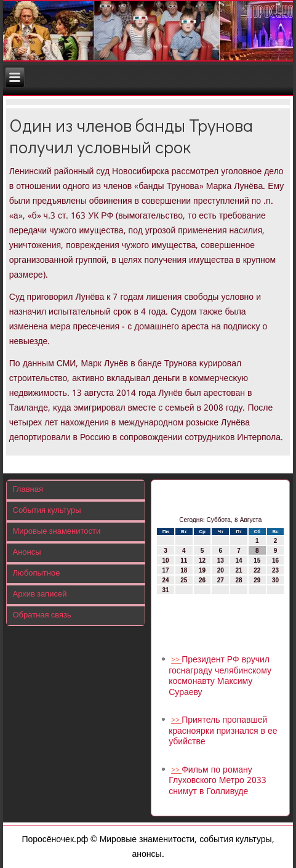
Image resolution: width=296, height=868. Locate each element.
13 (221, 561)
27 (221, 580)
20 (221, 570)
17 (165, 570)
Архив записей (40, 594)
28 (238, 580)
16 (275, 561)
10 (165, 561)
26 (202, 580)
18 (184, 570)
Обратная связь (42, 615)
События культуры (47, 511)
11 (184, 561)
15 (257, 561)
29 (257, 580)
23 (275, 570)
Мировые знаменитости (57, 532)
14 (238, 561)
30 (275, 580)
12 (202, 561)
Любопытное (37, 573)
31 (165, 590)
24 (165, 580)
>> (176, 660)
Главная (28, 490)
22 (257, 570)
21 (238, 570)
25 (184, 580)
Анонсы (27, 553)
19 (202, 570)
